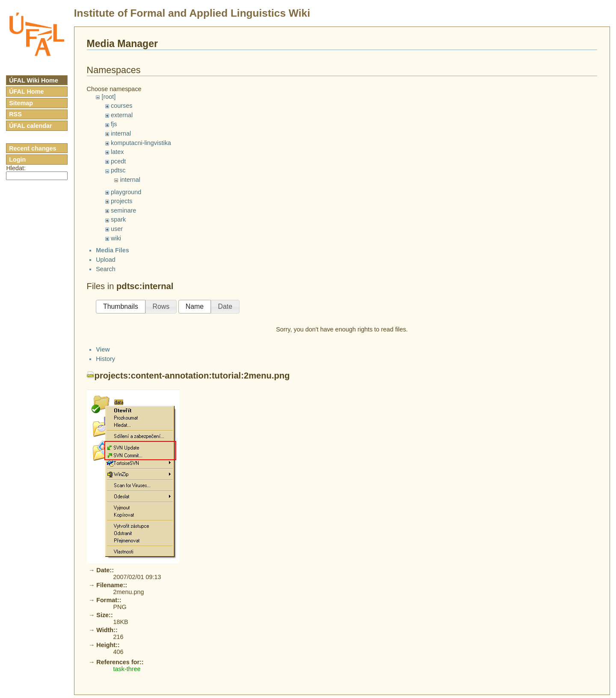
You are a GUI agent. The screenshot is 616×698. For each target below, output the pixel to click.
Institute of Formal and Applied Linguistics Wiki (192, 13)
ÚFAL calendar (31, 126)
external (122, 115)
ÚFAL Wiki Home (34, 80)
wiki (116, 238)
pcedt (118, 161)
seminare (123, 210)
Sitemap (21, 103)
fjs (114, 124)
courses (121, 106)
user (117, 229)
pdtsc (118, 170)
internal (121, 133)
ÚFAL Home (26, 92)
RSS (15, 114)
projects (121, 201)
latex (117, 152)
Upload (106, 401)
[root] (108, 97)
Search (106, 410)
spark (118, 219)
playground (126, 192)
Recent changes (33, 148)
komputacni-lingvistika (141, 143)
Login (17, 160)
